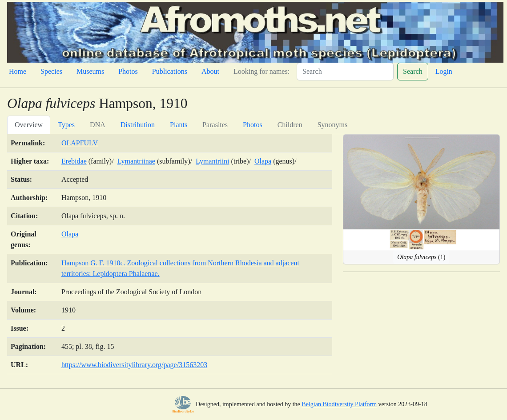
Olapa (263, 161)
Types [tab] (66, 125)
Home (18, 71)
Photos (128, 71)
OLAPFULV (80, 143)
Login (444, 71)
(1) (421, 257)
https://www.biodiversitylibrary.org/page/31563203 (134, 365)
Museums (90, 71)
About (210, 71)
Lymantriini (213, 161)
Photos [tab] (253, 125)
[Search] (345, 72)
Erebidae (74, 161)
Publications (170, 71)
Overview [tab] (29, 125)
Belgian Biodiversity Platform (339, 404)
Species (51, 71)
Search (413, 71)
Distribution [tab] (138, 125)
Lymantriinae (136, 161)
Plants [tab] (179, 125)
